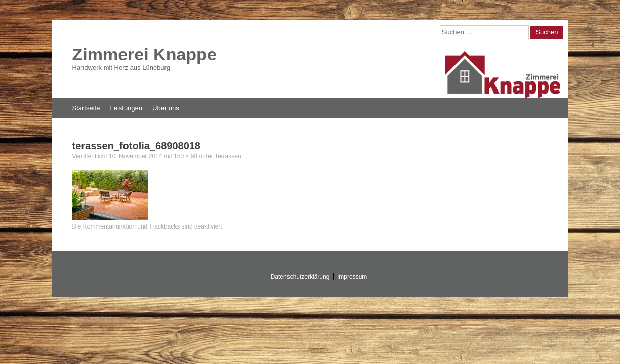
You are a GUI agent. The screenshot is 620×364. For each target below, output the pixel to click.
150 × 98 (185, 156)
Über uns (166, 108)
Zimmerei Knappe (144, 54)
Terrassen (228, 156)
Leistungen (126, 108)
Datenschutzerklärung (300, 277)
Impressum (352, 277)
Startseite (86, 108)
